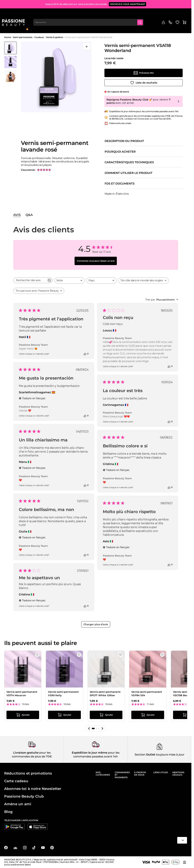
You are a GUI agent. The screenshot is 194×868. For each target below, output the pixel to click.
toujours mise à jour (170, 755)
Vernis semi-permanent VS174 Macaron (22, 694)
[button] (89, 728)
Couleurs (39, 37)
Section (140, 755)
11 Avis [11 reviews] (150, 704)
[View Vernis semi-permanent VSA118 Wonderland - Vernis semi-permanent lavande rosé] (10, 48)
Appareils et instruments (133, 25)
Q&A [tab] (29, 215)
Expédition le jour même (90, 753)
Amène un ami (18, 804)
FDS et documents (120, 184)
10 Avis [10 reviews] (67, 704)
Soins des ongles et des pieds (157, 25)
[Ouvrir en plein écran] (87, 47)
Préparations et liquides (102, 25)
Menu (10, 27)
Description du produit (124, 141)
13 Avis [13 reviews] (25, 704)
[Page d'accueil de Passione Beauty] (16, 13)
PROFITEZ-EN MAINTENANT (134, 3)
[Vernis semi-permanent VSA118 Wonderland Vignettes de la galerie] (10, 62)
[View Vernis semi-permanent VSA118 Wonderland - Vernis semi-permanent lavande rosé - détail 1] (10, 62)
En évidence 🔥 (27, 26)
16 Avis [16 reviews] (109, 704)
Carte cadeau (16, 781)
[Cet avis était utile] (85, 354)
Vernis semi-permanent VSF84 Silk (147, 694)
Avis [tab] (17, 215)
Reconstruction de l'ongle (64, 25)
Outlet (175, 24)
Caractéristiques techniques (129, 162)
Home (8, 37)
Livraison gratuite (26, 753)
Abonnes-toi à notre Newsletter (33, 789)
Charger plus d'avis (96, 624)
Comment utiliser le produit (129, 173)
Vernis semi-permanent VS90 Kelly (63, 694)
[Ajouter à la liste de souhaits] (144, 83)
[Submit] (144, 13)
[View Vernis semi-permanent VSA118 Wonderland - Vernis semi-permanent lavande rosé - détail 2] (10, 76)
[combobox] (91, 13)
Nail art (117, 25)
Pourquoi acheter (120, 152)
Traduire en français (32, 398)
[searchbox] (30, 280)
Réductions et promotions (28, 773)
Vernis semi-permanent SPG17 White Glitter (105, 694)
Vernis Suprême (54, 37)
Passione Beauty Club (24, 796)
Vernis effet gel (84, 25)
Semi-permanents (23, 37)
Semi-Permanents (44, 25)
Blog (185, 24)
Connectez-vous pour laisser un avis (96, 261)
